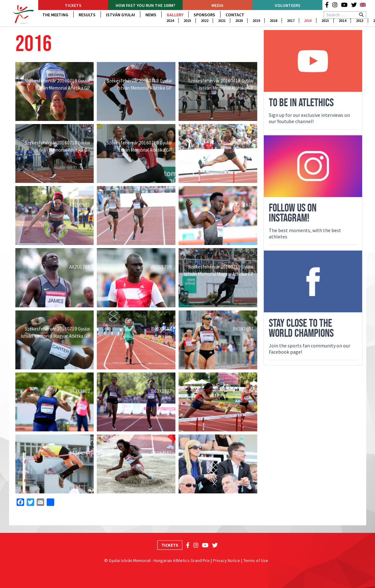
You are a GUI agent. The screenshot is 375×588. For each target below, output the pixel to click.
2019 (256, 21)
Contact (235, 15)
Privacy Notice (227, 560)
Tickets (73, 5)
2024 (170, 21)
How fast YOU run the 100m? (145, 5)
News (151, 15)
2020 (239, 21)
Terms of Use (256, 560)
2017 (291, 21)
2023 (187, 21)
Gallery (175, 15)
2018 (273, 21)
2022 (205, 21)
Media (217, 5)
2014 (342, 21)
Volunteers (288, 5)
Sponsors (204, 15)
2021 (222, 21)
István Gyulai (120, 15)
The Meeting (55, 15)
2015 (325, 21)
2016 (308, 21)
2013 (360, 21)
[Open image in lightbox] (55, 91)
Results (87, 15)
